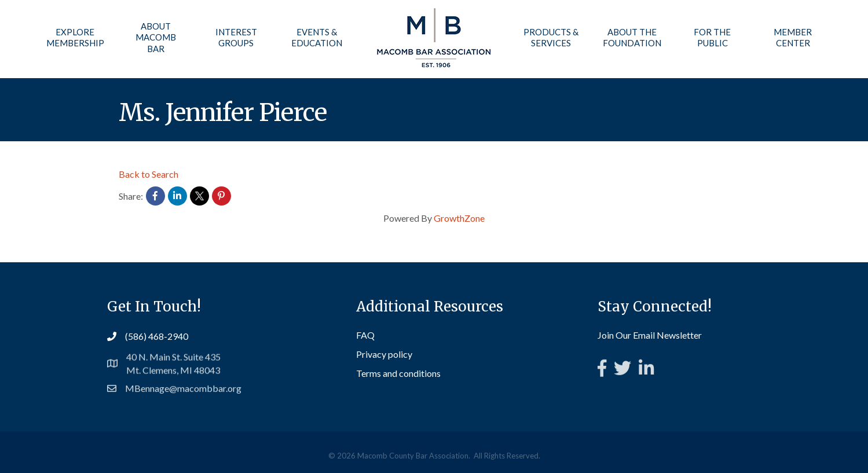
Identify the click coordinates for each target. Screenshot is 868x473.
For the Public (712, 38)
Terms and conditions (398, 374)
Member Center (793, 38)
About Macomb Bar (156, 37)
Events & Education (317, 38)
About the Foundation (632, 38)
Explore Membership (75, 38)
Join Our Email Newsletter (650, 335)
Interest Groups (236, 38)
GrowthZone (459, 218)
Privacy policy (384, 355)
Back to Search (149, 174)
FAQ (365, 336)
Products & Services (551, 38)
